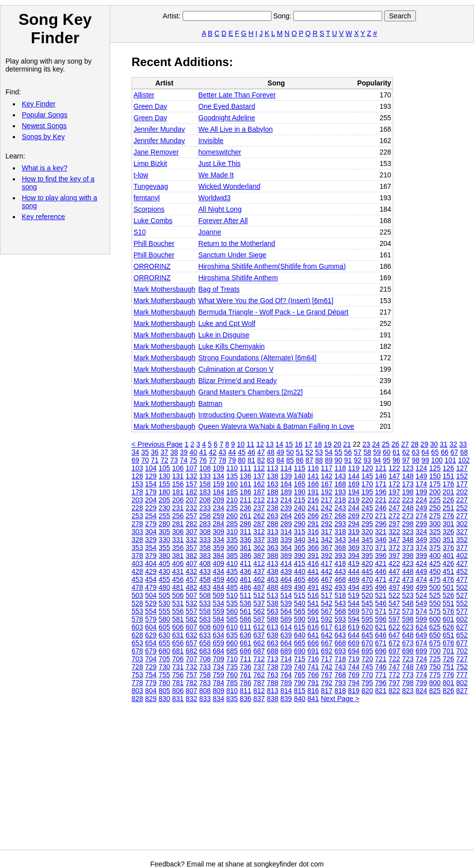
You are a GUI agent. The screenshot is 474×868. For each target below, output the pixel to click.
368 (340, 548)
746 (381, 667)
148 (408, 476)
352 (462, 540)
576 (448, 611)
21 (347, 444)
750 (435, 667)
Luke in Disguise (224, 335)
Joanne (210, 232)
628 (137, 635)
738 (273, 667)
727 (462, 659)
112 (259, 468)
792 (327, 683)
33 (463, 444)
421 (381, 563)
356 (178, 548)
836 (245, 699)
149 (421, 476)
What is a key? (45, 168)
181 (178, 492)
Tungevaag (151, 186)
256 (178, 516)
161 (245, 484)
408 (205, 563)
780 (165, 683)
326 (448, 532)
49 (280, 452)
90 (339, 460)
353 (137, 548)
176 (448, 484)
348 (408, 540)
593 (340, 619)
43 (222, 452)
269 (354, 516)
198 (408, 492)
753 (137, 675)
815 (300, 691)
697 (394, 651)
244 (354, 508)
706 (178, 659)
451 (448, 571)
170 (367, 484)
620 (367, 627)
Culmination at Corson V (236, 369)
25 (386, 444)
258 (205, 516)
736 (245, 667)
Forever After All (223, 221)
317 (327, 532)
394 (354, 555)
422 (394, 563)
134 (219, 476)
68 (464, 452)
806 (178, 691)
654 (151, 643)
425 (435, 563)
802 (462, 683)
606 (178, 627)
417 (327, 563)
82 (261, 460)
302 (462, 524)
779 (151, 683)
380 (165, 555)
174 (421, 484)
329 (151, 540)
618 (340, 627)
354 (151, 548)
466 (313, 579)
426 (448, 563)
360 (232, 548)
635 (232, 635)
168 (340, 484)
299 (421, 524)
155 (165, 484)
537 (259, 603)
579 (151, 619)
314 (286, 532)
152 (462, 476)
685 (232, 651)
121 (381, 468)
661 (245, 643)
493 (340, 587)
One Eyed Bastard (227, 106)
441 (313, 571)
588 (273, 619)
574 (421, 611)
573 (408, 611)
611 (245, 627)
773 (408, 675)
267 (327, 516)
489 (286, 587)
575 (435, 611)
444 (354, 571)
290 (300, 524)
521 (381, 595)
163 (273, 484)
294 (354, 524)
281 (178, 524)
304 (151, 532)
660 (232, 643)
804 (151, 691)
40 (194, 452)
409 (219, 563)
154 (151, 484)
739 (286, 667)
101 (450, 460)
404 (151, 563)
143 (340, 476)
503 (137, 595)
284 (219, 524)
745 (367, 667)
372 (394, 548)
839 (286, 699)
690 (300, 651)
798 (408, 683)
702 (462, 651)
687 (259, 651)
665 (300, 643)
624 (421, 627)
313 (273, 532)
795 (367, 683)
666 (313, 643)
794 (354, 683)
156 (178, 484)
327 (462, 532)
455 (165, 579)
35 (145, 452)
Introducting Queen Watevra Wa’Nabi (256, 415)
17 (308, 444)
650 (435, 635)
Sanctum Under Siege (233, 255)
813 (273, 691)
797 (394, 683)
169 (354, 484)
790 (300, 683)
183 (205, 492)
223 (408, 500)
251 (448, 508)
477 (462, 579)
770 (367, 675)
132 (191, 476)
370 (367, 548)
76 (203, 460)
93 (367, 460)
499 (421, 587)
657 (191, 643)
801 (448, 683)
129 (151, 476)
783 (205, 683)
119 (354, 468)
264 (286, 516)
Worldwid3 (215, 198)
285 (232, 524)
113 (273, 468)
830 (165, 699)
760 (232, 675)
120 (367, 468)
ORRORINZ (152, 266)
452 (462, 571)
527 (462, 595)
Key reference (43, 217)
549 (421, 603)
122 (394, 468)
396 (381, 555)
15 (289, 444)
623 (408, 627)
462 (259, 579)
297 (394, 524)
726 (448, 659)
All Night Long (220, 209)
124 (421, 468)
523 (408, 595)
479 (151, 587)
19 (328, 444)
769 (354, 675)
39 (184, 452)
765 (300, 675)
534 (219, 603)
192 (327, 492)
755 (165, 675)
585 (232, 619)
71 (155, 460)
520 (367, 595)
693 (340, 651)
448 (408, 571)
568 (340, 611)
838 (273, 699)
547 (394, 603)
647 (394, 635)
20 (338, 444)
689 (286, 651)
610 (232, 627)
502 (462, 587)
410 (232, 563)
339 (286, 540)
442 (327, 571)
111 (245, 468)
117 (327, 468)
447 (394, 571)
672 (394, 643)
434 (219, 571)
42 (213, 452)
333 (205, 540)
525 (435, 595)
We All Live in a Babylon (236, 129)
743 (340, 667)
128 (137, 476)
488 (273, 587)
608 (205, 627)
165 (300, 484)
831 (178, 699)
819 (354, 691)
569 (354, 611)
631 (178, 635)
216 (313, 500)
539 (286, 603)
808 (205, 691)
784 (219, 683)
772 (394, 675)
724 (421, 659)
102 (464, 460)
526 (448, 595)
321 (381, 532)
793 (340, 683)
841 (313, 699)
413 (273, 563)
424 (421, 563)
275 (435, 516)
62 (406, 452)
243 (340, 508)
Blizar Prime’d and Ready (238, 381)
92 (358, 460)
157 (191, 484)
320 (367, 532)
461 (245, 579)
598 (408, 619)
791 (313, 683)
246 (381, 508)
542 (327, 603)
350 (435, 540)
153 (137, 484)
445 (367, 571)
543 (340, 603)
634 (219, 635)
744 (354, 667)
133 (205, 476)
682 (191, 651)
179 (151, 492)
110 (232, 468)
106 (178, 468)
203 (137, 500)
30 (434, 444)
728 (137, 667)
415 (300, 563)
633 (205, 635)
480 (165, 587)
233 (205, 508)
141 (313, 476)
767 (327, 675)
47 (261, 452)
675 (435, 643)
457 (191, 579)
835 (232, 699)
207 (191, 500)
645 (367, 635)
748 (408, 667)
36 (155, 452)
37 (164, 452)
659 (219, 643)
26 (396, 444)
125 (435, 468)
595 (367, 619)
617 (327, 627)
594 (354, 619)
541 (313, 603)
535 (232, 603)
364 (286, 548)
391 (313, 555)
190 (300, 492)
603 (137, 627)
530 (165, 603)
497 (394, 587)
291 (313, 524)
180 (165, 492)
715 (300, 659)
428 (137, 571)
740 (300, 667)
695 (367, 651)
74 (184, 460)
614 (286, 627)
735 (232, 667)
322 (394, 532)
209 (219, 500)
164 (286, 484)
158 (205, 484)
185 (232, 492)
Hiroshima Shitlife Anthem (238, 278)
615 (300, 627)
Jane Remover (156, 152)
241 (313, 508)
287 (259, 524)
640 (300, 635)
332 (191, 540)
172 (394, 484)
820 (367, 691)
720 (367, 659)
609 (219, 627)
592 (327, 619)
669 (354, 643)
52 (309, 452)
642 (327, 635)
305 (165, 532)
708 (205, 659)
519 (354, 595)
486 (245, 587)
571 (381, 611)
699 (421, 651)
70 (145, 460)
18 (318, 444)
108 (205, 468)
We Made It (216, 175)
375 (435, 548)
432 (191, 571)
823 (408, 691)
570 (367, 611)
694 (354, 651)
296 (381, 524)
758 (205, 675)
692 (327, 651)
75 (194, 460)
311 (245, 532)
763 (273, 675)
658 (205, 643)
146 (381, 476)
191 (313, 492)
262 (259, 516)
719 (354, 659)
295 (367, 524)
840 (300, 699)
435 (232, 571)
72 (164, 460)
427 (462, 563)
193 (340, 492)
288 (273, 524)
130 (165, 476)
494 (354, 587)
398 (408, 555)
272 (394, 516)
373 (408, 548)
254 (151, 516)
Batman (210, 403)
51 (300, 452)
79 (232, 460)
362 (259, 548)
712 (259, 659)
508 (205, 595)
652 (462, 635)
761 (245, 675)
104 (151, 468)
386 (245, 555)
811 (245, 691)
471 (381, 579)
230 (165, 508)
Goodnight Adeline (227, 118)
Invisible (211, 141)
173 (408, 484)
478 (137, 587)
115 (300, 468)
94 (377, 460)
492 (327, 587)
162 (259, 484)
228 (137, 508)
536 (245, 603)
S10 (140, 232)
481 (178, 587)
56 (348, 452)
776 (448, 675)
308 (205, 532)
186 (245, 492)
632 (191, 635)
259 (219, 516)
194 (354, 492)
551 (448, 603)
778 (137, 683)
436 (245, 571)
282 (191, 524)
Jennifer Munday (159, 129)
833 (205, 699)
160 (232, 484)
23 (366, 444)
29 (424, 444)
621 (381, 627)
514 (286, 595)
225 (435, 500)
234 (219, 508)
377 (462, 548)
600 (435, 619)
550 (435, 603)
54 (329, 452)
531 (178, 603)
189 (286, 492)
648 (408, 635)
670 (367, 643)
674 (421, 643)
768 (340, 675)
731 (178, 667)
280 (165, 524)
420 (367, 563)
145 (367, 476)
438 (273, 571)
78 (222, 460)
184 (219, 492)
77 (213, 460)
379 (151, 555)
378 (137, 555)
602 (462, 619)
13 (270, 444)
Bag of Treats (219, 289)
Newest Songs (44, 126)
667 (327, 643)
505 (165, 595)
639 (286, 635)
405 (165, 563)
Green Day (150, 106)
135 (232, 476)
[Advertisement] (256, 780)
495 (367, 587)
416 (313, 563)
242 (327, 508)
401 (448, 555)
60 (387, 452)
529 (151, 603)
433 (205, 571)
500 (435, 587)
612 (259, 627)
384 (219, 555)
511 (245, 595)
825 (435, 691)
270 (367, 516)
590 (300, 619)
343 (340, 540)
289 (286, 524)
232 (191, 508)
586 (245, 619)
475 (435, 579)
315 (300, 532)
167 (327, 484)
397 (394, 555)
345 (367, 540)
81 (252, 460)
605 (165, 627)
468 (340, 579)
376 (448, 548)
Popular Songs (45, 115)
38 (174, 452)
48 (271, 452)
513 (273, 595)
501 (448, 587)
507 (191, 595)
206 (178, 500)
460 (232, 579)
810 (232, 691)
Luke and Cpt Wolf (227, 323)
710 (232, 659)
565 (300, 611)
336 (245, 540)
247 (394, 508)
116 (313, 468)
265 (300, 516)
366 (313, 548)
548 (408, 603)
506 (178, 595)
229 (151, 508)
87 (309, 460)
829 (151, 699)
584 (219, 619)
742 (327, 667)
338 (273, 540)
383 (205, 555)
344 (354, 540)
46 (252, 452)
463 (273, 579)
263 (273, 516)
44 (232, 452)
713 (273, 659)
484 (219, 587)
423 (408, 563)
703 (137, 659)
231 (178, 508)
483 (205, 587)
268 (340, 516)
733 (205, 667)
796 (381, 683)
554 (151, 611)
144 (354, 476)
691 (313, 651)
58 (367, 452)
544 (354, 603)
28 (415, 444)
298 (408, 524)
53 (319, 452)
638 (273, 635)
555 (165, 611)
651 (448, 635)
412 (259, 563)
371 (381, 548)
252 (462, 508)
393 (340, 555)
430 (165, 571)
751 (448, 667)
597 (394, 619)
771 (381, 675)
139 (286, 476)
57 (358, 452)
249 (421, 508)
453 (137, 579)
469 (354, 579)
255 (165, 516)
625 (435, 627)
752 (462, 667)
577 (462, 611)
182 (191, 492)
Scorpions (149, 209)
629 (151, 635)
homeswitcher (220, 152)
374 (421, 548)
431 (178, 571)
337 (259, 540)
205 (165, 500)
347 (394, 540)
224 (421, 500)
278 (137, 524)
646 (381, 635)
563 (273, 611)
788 (273, 683)
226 (448, 500)
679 (151, 651)
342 (327, 540)
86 (300, 460)
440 (300, 571)
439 (286, 571)
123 (408, 468)
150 (435, 476)
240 (300, 508)
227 (462, 500)
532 (191, 603)
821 (381, 691)
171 (381, 484)
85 (290, 460)
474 (421, 579)
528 (137, 603)
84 (280, 460)
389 (286, 555)
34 (135, 452)
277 (462, 516)
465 (300, 579)
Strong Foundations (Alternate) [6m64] (258, 358)
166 (313, 484)
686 (245, 651)
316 (313, 532)
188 (273, 492)
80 (242, 460)
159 (219, 484)
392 (327, 555)
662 (259, 643)
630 (165, 635)
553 (137, 611)
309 (219, 532)
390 (300, 555)
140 (300, 476)
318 (340, 532)
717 (327, 659)
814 (286, 691)
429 (151, 571)
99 (425, 460)
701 (448, 651)
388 (273, 555)
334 (219, 540)
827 (462, 691)
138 (273, 476)
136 (245, 476)
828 (137, 699)
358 (205, 548)
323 (408, 532)
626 (448, 627)
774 (421, 675)
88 (319, 460)
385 (232, 555)
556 (178, 611)
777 (462, 675)
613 (273, 627)
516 (313, 595)
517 (327, 595)
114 (286, 468)
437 (259, 571)
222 (394, 500)
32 (454, 444)
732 (191, 667)
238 (273, 508)
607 (191, 627)
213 (273, 500)
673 (408, 643)
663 (273, 643)
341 (313, 540)
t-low (141, 175)
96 (397, 460)
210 (232, 500)
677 (462, 643)
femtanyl (147, 198)
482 (191, 587)
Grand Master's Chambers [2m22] (251, 392)
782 (191, 683)
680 (165, 651)
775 (435, 675)
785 (232, 683)
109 (219, 468)
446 (381, 571)
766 (313, 675)
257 (191, 516)
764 (286, 675)
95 (387, 460)
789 (286, 683)
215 (300, 500)
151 (448, 476)
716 (313, 659)
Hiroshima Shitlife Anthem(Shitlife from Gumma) (272, 266)
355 (165, 548)
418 (340, 563)
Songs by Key (43, 137)
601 (448, 619)
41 (203, 452)
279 (151, 524)
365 (300, 548)
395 (367, 555)
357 (191, 548)
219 (354, 500)
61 (397, 452)
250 (435, 508)
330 (165, 540)
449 (421, 571)
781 (178, 683)
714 (286, 659)
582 (191, 619)
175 (435, 484)
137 (259, 476)
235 (232, 508)
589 (286, 619)
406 (178, 563)
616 (313, 627)
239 (286, 508)
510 (232, 595)
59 (377, 452)
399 (421, 555)
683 (205, 651)
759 (219, 675)
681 (178, 651)
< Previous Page (157, 444)
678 (137, 651)
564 (286, 611)
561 (245, 611)
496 (381, 587)
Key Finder (39, 104)
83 (271, 460)
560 (232, 611)
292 (327, 524)
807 (191, 691)
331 (178, 540)
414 (286, 563)
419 (354, 563)
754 (151, 675)
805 (165, 691)
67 (454, 452)
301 (448, 524)
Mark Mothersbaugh (165, 289)
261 (245, 516)
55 (339, 452)
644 (354, 635)
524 (421, 595)
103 (137, 468)
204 (151, 500)
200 (435, 492)
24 (376, 444)
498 (408, 587)
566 (313, 611)
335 (232, 540)
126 (448, 468)
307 (191, 532)
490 (300, 587)
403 (137, 563)
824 (421, 691)
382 (191, 555)
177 (462, 484)
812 (259, 691)
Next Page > (340, 699)
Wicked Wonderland (230, 186)
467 (327, 579)
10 (241, 444)
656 (178, 643)
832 (191, 699)
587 (259, 619)
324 (421, 532)
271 (381, 516)
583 (205, 619)
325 (435, 532)
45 (242, 452)
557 (191, 611)
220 (367, 500)
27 (405, 444)
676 (448, 643)
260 (232, 516)
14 (279, 444)
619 (354, 627)
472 (394, 579)
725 (435, 659)
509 (219, 595)
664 (286, 643)
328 (137, 540)
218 (340, 500)
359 (219, 548)
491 (313, 587)
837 (259, 699)
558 (205, 611)
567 (327, 611)
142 (327, 476)
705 (165, 659)
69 (135, 460)
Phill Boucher (154, 243)
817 (327, 691)
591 (313, 619)
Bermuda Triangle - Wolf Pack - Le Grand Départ (273, 312)
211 (245, 500)
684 (219, 651)
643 (340, 635)
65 (435, 452)
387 (259, 555)
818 (340, 691)
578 (137, 619)
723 (408, 659)
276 (448, 516)
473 (408, 579)
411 (245, 563)
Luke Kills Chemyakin (232, 346)
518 (340, 595)
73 (174, 460)
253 (137, 516)
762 (259, 675)
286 (245, 524)
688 (273, 651)
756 (178, 675)
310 (232, 532)
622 (394, 627)
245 (367, 508)
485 (232, 587)
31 (444, 444)
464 (286, 579)
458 (205, 579)
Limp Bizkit (150, 163)
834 (219, 699)
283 (205, 524)
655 (165, 643)
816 (313, 691)
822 (394, 691)
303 (137, 532)
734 (219, 667)
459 (219, 579)
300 (435, 524)
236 (245, 508)
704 (151, 659)
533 (205, 603)
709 (219, 659)
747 (394, 667)
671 (381, 643)
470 (367, 579)
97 (406, 460)
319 (354, 532)
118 (340, 468)
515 (300, 595)
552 (462, 603)
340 (300, 540)
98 (416, 460)
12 (260, 444)
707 (191, 659)
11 (251, 444)
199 (421, 492)
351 (448, 540)
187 (259, 492)
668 (340, 643)
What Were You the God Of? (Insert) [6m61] (266, 301)
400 (435, 555)
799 (421, 683)
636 (245, 635)
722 (394, 659)
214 (286, 500)
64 (425, 452)
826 (448, 691)
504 (151, 595)
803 (137, 691)
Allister (144, 95)
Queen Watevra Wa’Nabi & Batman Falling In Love (276, 426)
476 (448, 579)
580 (165, 619)
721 (381, 659)
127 (462, 468)
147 (394, 476)
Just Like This (220, 163)
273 (408, 516)
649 (421, 635)
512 (259, 595)
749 (421, 667)
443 (340, 571)
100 (437, 460)
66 (445, 452)
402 (462, 555)
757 (191, 675)
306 (178, 532)
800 (435, 683)
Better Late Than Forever (237, 95)
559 (219, 611)
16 (299, 444)
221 (381, 500)
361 (245, 548)
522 (394, 595)
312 (259, 532)
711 (245, 659)
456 (178, 579)
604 (151, 627)
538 (273, 603)
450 (435, 571)
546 (381, 603)
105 (165, 468)
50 (290, 452)
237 (259, 508)
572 (394, 611)
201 (448, 492)
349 (421, 540)
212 (259, 500)
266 (313, 516)
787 (259, 683)
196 (381, 492)
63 (416, 452)
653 (137, 643)
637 (259, 635)
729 (151, 667)
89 (329, 460)
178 (137, 492)
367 (327, 548)
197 (394, 492)
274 (421, 516)
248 (408, 508)
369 (354, 548)
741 (313, 667)
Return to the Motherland (237, 243)
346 (381, 540)
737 (259, 667)
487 (259, 587)
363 (273, 548)
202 (462, 492)
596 (381, 619)
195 (367, 492)
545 (367, 603)
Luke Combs (153, 221)
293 (340, 524)
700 (435, 651)
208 (205, 500)
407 (191, 563)
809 (219, 691)
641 (313, 635)
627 (462, 627)
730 (165, 667)
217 (327, 500)
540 (300, 603)
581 (178, 619)
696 (381, 651)
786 (245, 683)
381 (178, 555)
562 (259, 611)
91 (348, 460)
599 (421, 619)
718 (340, 659)
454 (151, 579)
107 (191, 468)
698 (408, 651)
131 (178, 476)
